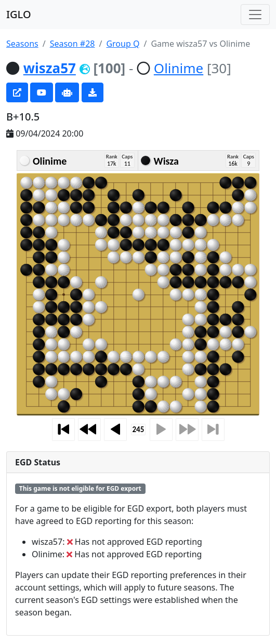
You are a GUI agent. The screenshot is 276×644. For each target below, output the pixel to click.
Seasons (22, 44)
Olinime (179, 68)
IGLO (19, 14)
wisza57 (50, 68)
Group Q (123, 44)
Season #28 (73, 44)
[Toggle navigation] (255, 15)
